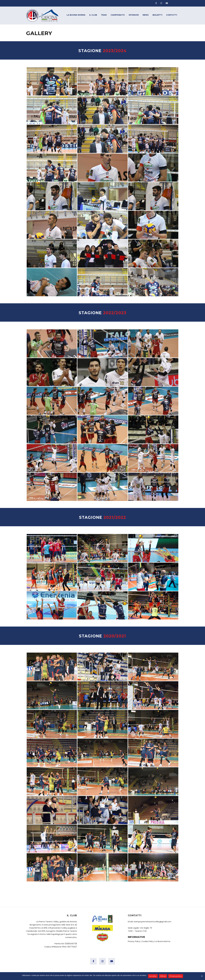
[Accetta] (202, 976)
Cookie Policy (148, 941)
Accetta (153, 976)
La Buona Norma (163, 941)
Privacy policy (176, 976)
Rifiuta (163, 976)
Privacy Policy (134, 941)
